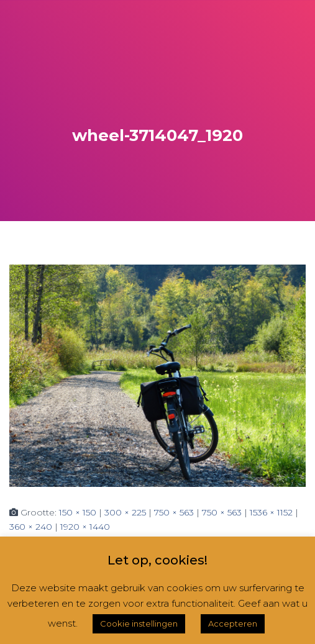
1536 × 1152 (271, 512)
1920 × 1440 (85, 527)
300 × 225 (125, 512)
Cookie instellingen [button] (139, 624)
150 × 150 (78, 512)
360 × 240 (31, 527)
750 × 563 (174, 512)
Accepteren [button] (233, 624)
